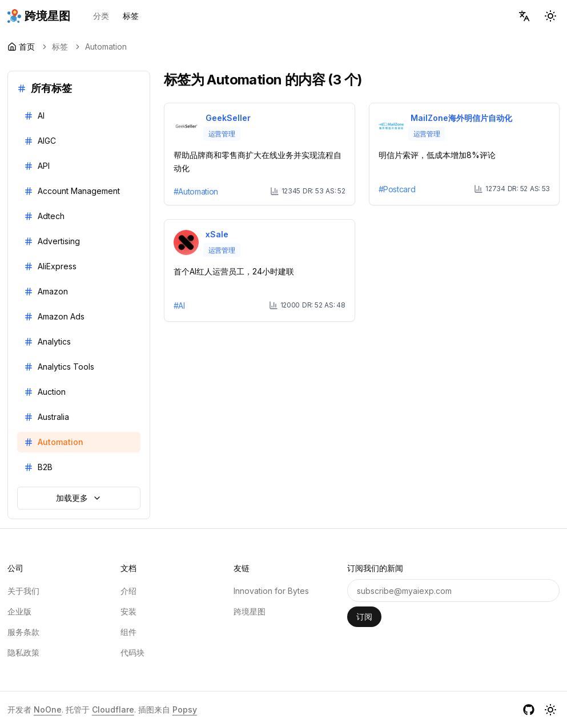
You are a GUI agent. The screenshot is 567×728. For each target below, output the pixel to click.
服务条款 (23, 632)
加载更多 (79, 498)
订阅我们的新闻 (375, 568)
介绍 (128, 591)
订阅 (364, 616)
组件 (128, 632)
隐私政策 (23, 652)
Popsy (185, 709)
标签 (131, 16)
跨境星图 (250, 611)
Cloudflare (113, 709)
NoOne (48, 709)
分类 (101, 16)
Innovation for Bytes (271, 591)
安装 (128, 611)
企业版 (19, 611)
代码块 (132, 652)
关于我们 (23, 591)
